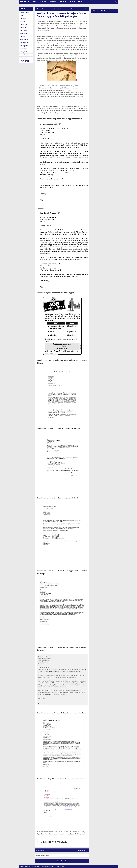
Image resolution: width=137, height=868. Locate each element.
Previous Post (82, 850)
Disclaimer (50, 866)
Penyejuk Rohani (25, 52)
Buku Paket (23, 18)
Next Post (41, 850)
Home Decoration (25, 34)
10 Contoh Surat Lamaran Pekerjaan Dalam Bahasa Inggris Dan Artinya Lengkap (61, 15)
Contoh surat (24, 27)
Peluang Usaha (24, 46)
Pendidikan (43, 2)
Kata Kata (72, 2)
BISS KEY (23, 15)
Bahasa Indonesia (25, 12)
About (34, 866)
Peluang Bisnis (24, 43)
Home (34, 2)
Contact (39, 866)
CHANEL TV (23, 21)
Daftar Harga (24, 30)
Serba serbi (53, 2)
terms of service (59, 866)
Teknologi (63, 2)
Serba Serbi (23, 55)
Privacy (45, 866)
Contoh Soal (24, 24)
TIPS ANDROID (24, 61)
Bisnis (81, 2)
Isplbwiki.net (24, 2)
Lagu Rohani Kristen (26, 40)
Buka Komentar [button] (62, 861)
